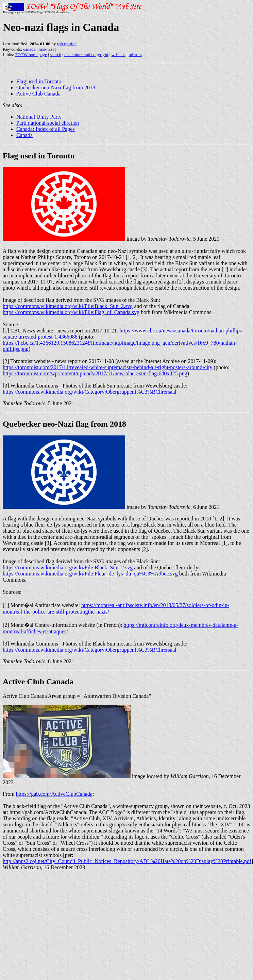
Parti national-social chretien (48, 123)
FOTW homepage (31, 55)
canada (29, 49)
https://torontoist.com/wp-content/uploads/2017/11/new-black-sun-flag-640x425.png (95, 373)
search (56, 55)
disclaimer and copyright (86, 55)
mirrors (135, 55)
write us (119, 55)
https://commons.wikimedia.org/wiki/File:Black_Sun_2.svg (68, 306)
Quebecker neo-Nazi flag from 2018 (56, 88)
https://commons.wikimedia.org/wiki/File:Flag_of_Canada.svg (71, 312)
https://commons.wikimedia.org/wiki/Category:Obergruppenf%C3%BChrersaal (89, 392)
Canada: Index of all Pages (46, 129)
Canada (24, 135)
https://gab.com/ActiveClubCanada (54, 794)
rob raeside (67, 44)
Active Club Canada (38, 94)
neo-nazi (46, 49)
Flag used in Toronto (39, 81)
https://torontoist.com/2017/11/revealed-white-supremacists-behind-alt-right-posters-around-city (108, 367)
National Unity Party (39, 117)
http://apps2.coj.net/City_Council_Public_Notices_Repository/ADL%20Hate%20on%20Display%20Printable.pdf (127, 861)
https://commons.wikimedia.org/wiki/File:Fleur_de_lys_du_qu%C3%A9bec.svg (90, 574)
